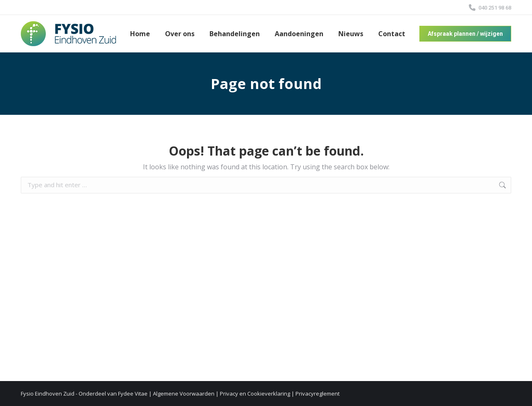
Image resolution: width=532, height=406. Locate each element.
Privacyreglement (318, 394)
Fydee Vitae (133, 394)
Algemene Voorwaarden (184, 394)
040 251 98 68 (490, 8)
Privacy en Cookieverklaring (255, 394)
